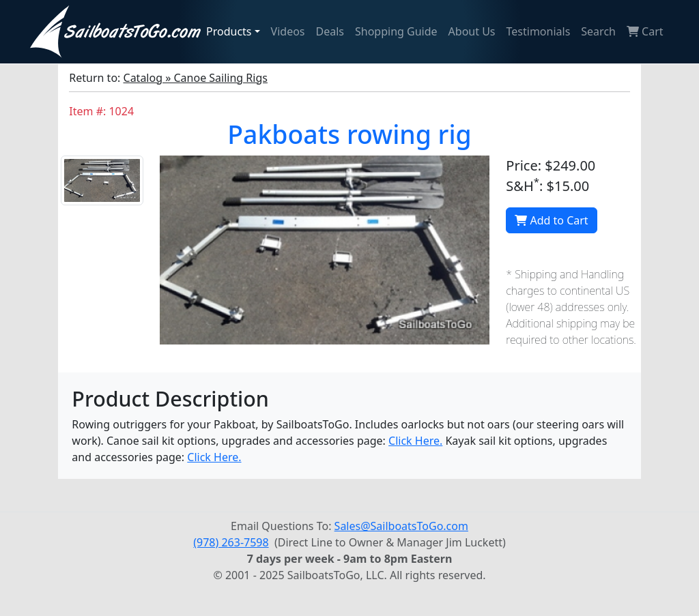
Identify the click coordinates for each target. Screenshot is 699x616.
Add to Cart (551, 220)
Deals (330, 31)
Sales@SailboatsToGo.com (401, 526)
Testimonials (539, 31)
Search (598, 31)
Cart (645, 31)
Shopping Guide (396, 31)
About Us (472, 31)
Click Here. (415, 441)
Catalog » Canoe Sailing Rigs (196, 78)
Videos (288, 31)
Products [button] (229, 31)
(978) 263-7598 (231, 542)
